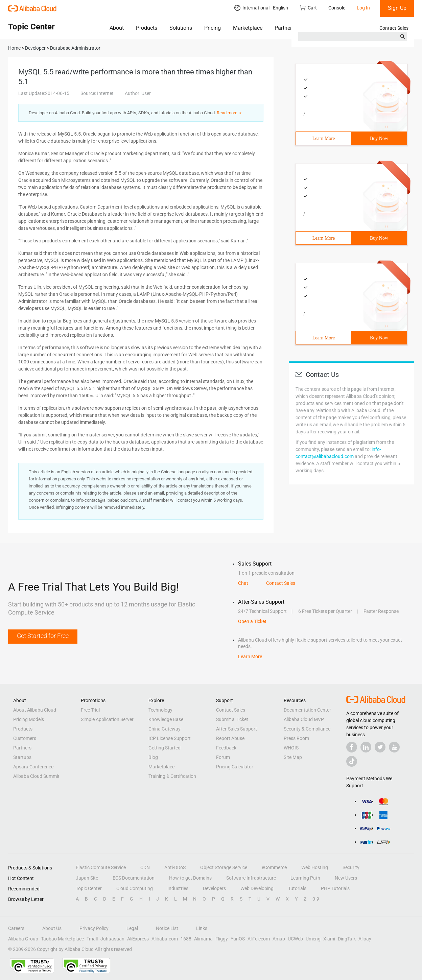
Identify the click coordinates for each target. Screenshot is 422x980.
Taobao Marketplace (62, 939)
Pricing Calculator (235, 767)
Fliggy (222, 939)
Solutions (181, 28)
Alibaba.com (165, 939)
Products (147, 28)
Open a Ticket (252, 621)
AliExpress (138, 939)
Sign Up (397, 8)
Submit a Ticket (232, 719)
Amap (279, 939)
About (117, 28)
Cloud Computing (135, 888)
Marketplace (248, 28)
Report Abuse (230, 738)
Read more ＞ (230, 113)
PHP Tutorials (335, 888)
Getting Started (165, 748)
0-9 (316, 899)
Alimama (203, 939)
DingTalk (347, 939)
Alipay (365, 939)
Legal (132, 928)
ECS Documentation (134, 878)
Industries (178, 888)
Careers (16, 928)
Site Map (293, 757)
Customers (25, 738)
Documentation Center (307, 710)
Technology (160, 710)
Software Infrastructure (251, 878)
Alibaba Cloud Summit (36, 776)
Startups (22, 757)
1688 (186, 939)
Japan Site (87, 878)
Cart (308, 8)
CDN (145, 867)
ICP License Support (170, 738)
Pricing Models (29, 719)
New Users (346, 878)
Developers (214, 888)
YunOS (238, 939)
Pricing (213, 28)
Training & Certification (172, 776)
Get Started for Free (43, 636)
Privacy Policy (94, 928)
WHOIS (291, 748)
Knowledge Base (166, 719)
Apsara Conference (33, 767)
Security (351, 867)
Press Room (296, 738)
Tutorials (297, 888)
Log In (363, 8)
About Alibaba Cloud (35, 710)
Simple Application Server (107, 719)
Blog (153, 757)
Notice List (167, 928)
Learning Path (305, 878)
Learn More (324, 138)
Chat (243, 583)
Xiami (329, 939)
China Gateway (165, 729)
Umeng (313, 939)
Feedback (226, 748)
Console (337, 8)
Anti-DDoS (175, 867)
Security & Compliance (307, 729)
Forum (223, 757)
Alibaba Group (23, 939)
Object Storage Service (224, 867)
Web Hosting (315, 867)
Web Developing (257, 888)
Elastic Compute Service (101, 867)
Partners (285, 28)
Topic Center (89, 888)
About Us (52, 928)
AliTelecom (259, 939)
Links (202, 928)
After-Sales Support (237, 729)
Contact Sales (394, 28)
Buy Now (379, 138)
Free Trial (90, 710)
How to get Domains (190, 878)
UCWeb (295, 939)
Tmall (92, 939)
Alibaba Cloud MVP (304, 719)
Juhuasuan (112, 939)
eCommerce (274, 867)
